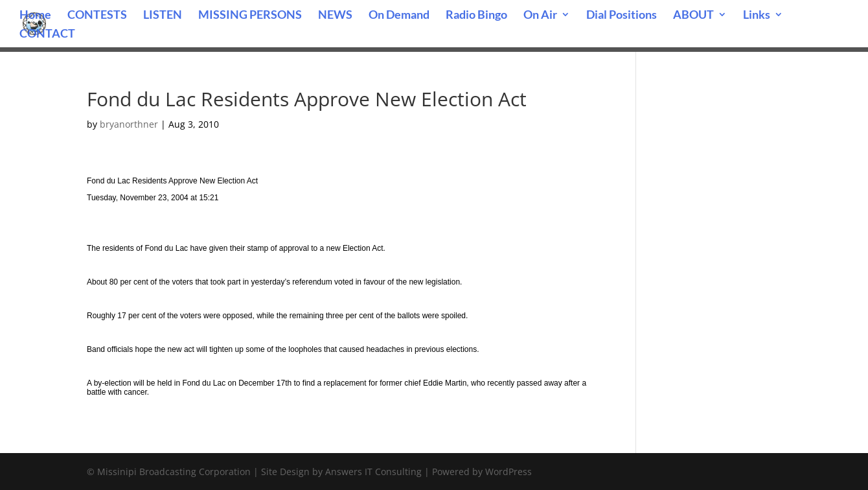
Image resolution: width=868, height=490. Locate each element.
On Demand (399, 16)
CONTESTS (97, 16)
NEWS (335, 16)
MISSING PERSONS (250, 16)
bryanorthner (129, 124)
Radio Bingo (476, 16)
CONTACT (47, 34)
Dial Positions (622, 16)
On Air (540, 16)
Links (757, 16)
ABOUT (693, 16)
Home (35, 16)
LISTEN (163, 16)
